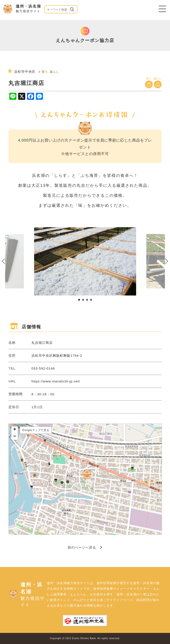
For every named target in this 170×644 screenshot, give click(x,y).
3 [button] (87, 300)
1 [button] (79, 300)
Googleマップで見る (36, 430)
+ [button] (15, 430)
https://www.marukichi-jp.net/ (56, 381)
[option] (85, 261)
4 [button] (91, 300)
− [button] (15, 437)
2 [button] (83, 300)
